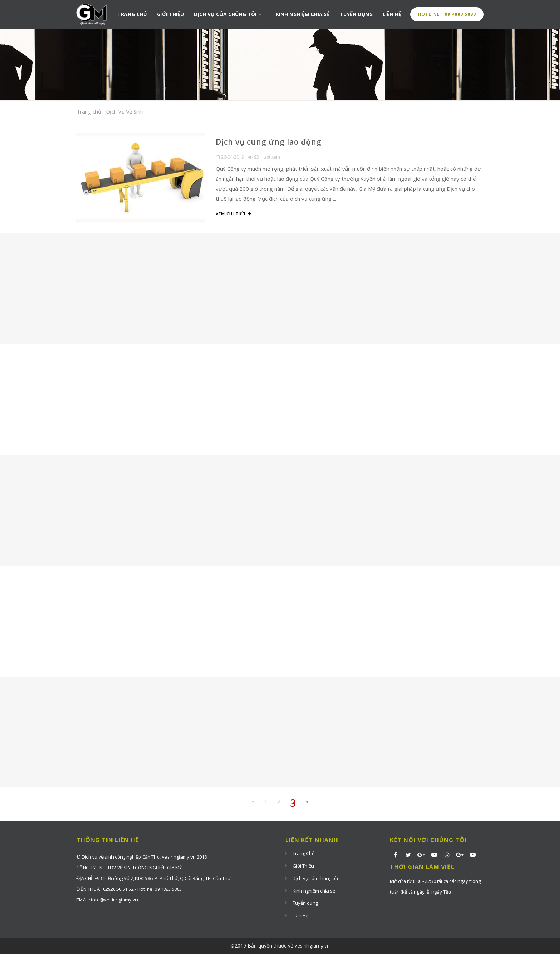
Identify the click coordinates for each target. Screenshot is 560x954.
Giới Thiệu (171, 14)
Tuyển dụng (357, 14)
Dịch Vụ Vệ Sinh (125, 111)
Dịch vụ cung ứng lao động (269, 142)
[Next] (307, 801)
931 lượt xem (264, 157)
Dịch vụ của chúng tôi (229, 14)
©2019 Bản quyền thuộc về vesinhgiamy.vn (280, 946)
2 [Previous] (279, 801)
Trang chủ (89, 111)
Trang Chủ (132, 14)
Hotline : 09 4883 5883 (447, 14)
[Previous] (253, 801)
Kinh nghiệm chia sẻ (303, 14)
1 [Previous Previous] (266, 801)
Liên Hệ (393, 14)
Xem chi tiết (234, 214)
